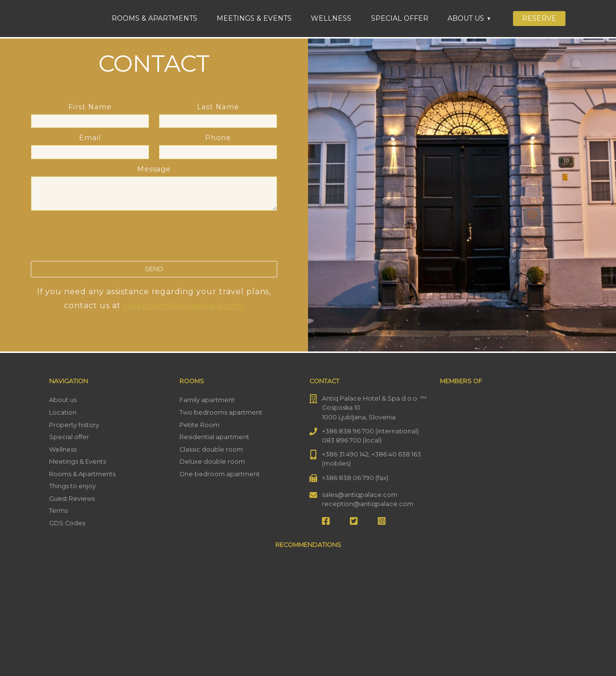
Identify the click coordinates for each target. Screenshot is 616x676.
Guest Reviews (72, 499)
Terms (58, 511)
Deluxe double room (212, 461)
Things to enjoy (72, 486)
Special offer (400, 18)
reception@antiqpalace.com (184, 305)
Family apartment (207, 400)
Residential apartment (214, 437)
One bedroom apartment (220, 474)
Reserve (539, 18)
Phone (218, 145)
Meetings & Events (254, 18)
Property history (74, 425)
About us (466, 18)
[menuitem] (596, 18)
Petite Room (199, 425)
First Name (90, 114)
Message (154, 189)
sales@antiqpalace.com (360, 495)
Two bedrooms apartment (221, 412)
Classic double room (211, 449)
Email (90, 145)
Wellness (331, 18)
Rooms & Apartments (154, 18)
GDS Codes (67, 523)
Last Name (218, 114)
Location (63, 412)
